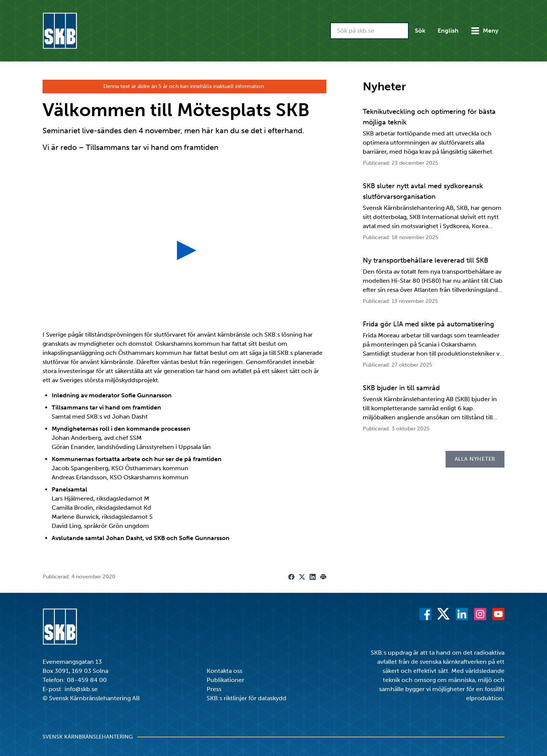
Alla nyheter (475, 459)
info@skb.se (81, 689)
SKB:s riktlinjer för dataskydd (247, 698)
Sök (420, 31)
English (448, 31)
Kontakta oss (224, 671)
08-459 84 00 (87, 680)
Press (214, 689)
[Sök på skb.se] (369, 31)
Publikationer (225, 680)
